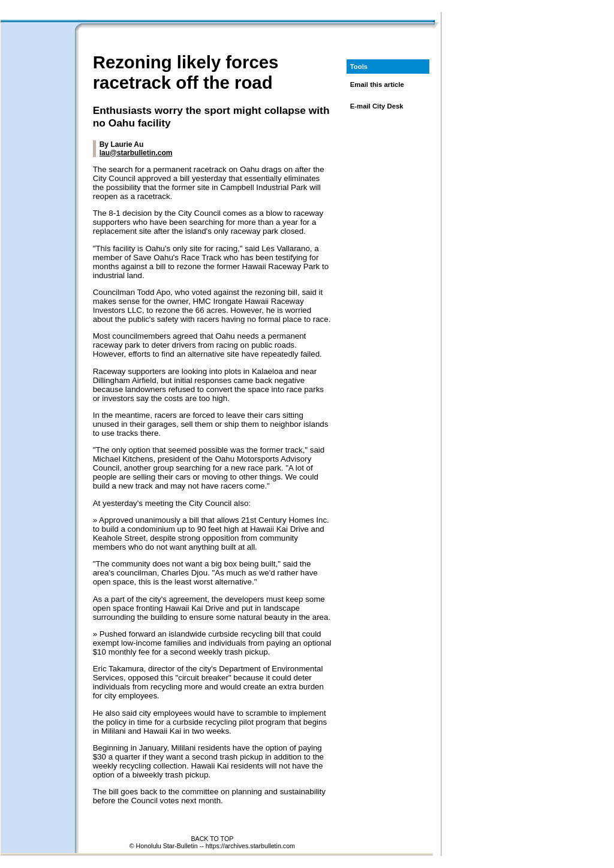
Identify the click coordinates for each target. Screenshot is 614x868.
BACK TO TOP (212, 839)
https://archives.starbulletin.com (250, 846)
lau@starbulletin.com (136, 153)
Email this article (377, 85)
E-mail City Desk (377, 106)
